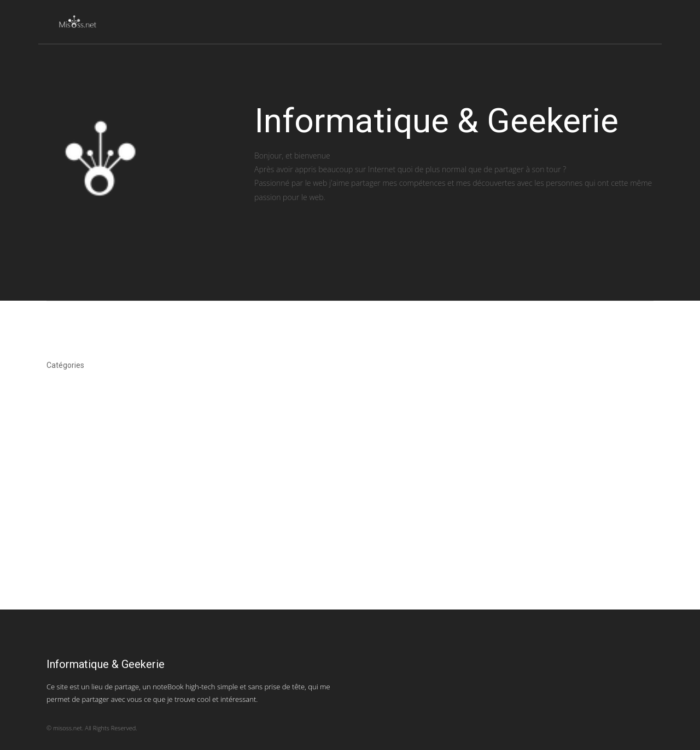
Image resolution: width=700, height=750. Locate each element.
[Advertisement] (328, 533)
